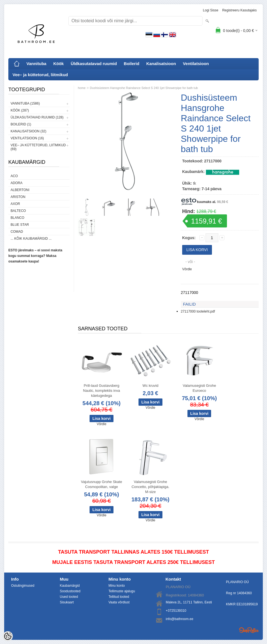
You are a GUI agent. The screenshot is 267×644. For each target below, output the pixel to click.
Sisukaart (67, 602)
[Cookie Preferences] (8, 636)
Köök (59, 64)
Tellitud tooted (119, 597)
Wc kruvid (150, 386)
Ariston (18, 197)
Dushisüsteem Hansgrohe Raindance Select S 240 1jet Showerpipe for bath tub (144, 88)
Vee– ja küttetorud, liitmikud (40, 75)
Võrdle (187, 269)
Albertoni (20, 190)
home (82, 88)
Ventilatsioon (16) (27, 138)
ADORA (17, 183)
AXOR (15, 204)
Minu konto (117, 586)
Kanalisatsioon (161, 64)
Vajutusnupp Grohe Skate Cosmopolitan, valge (102, 484)
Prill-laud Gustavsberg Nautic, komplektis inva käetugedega (102, 391)
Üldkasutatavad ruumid (94, 64)
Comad (17, 232)
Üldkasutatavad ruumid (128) (37, 117)
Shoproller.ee (249, 630)
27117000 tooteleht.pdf (198, 311)
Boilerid (132, 64)
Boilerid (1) (21, 124)
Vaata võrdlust (119, 602)
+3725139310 (176, 611)
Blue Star (20, 225)
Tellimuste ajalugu (122, 591)
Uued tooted (69, 597)
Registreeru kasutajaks (239, 10)
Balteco (18, 211)
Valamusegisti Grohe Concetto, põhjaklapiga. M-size (150, 487)
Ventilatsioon (196, 64)
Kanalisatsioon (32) (28, 131)
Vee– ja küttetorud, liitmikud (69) (38, 147)
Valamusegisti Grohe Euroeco (199, 388)
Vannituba (36, 64)
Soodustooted (70, 591)
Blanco (17, 218)
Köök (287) (20, 110)
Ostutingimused (23, 586)
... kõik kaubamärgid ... (31, 239)
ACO (14, 176)
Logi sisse (211, 10)
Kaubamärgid (70, 586)
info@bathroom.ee (180, 619)
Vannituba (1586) (25, 103)
